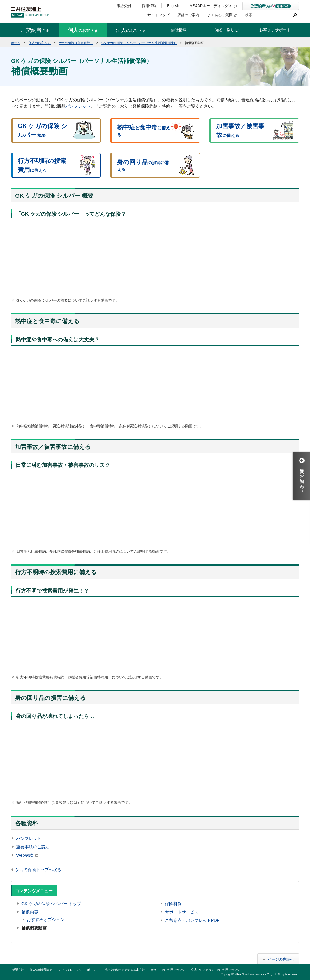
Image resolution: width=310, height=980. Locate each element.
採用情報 (149, 6)
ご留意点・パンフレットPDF (192, 920)
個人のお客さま (40, 43)
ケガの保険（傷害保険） (76, 43)
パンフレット (78, 106)
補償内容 (30, 912)
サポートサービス (182, 912)
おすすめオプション (46, 920)
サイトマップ (158, 15)
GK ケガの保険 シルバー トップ (51, 904)
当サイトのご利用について (168, 970)
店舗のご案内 (188, 15)
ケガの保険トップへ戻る (38, 870)
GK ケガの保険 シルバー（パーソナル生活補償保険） (139, 43)
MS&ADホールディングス (213, 6)
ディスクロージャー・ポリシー (79, 970)
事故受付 (124, 6)
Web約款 (27, 855)
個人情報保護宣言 (41, 970)
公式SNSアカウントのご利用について (215, 970)
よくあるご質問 (222, 15)
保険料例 (173, 904)
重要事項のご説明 (33, 847)
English (173, 6)
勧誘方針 (18, 970)
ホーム (16, 43)
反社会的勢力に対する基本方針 (125, 970)
